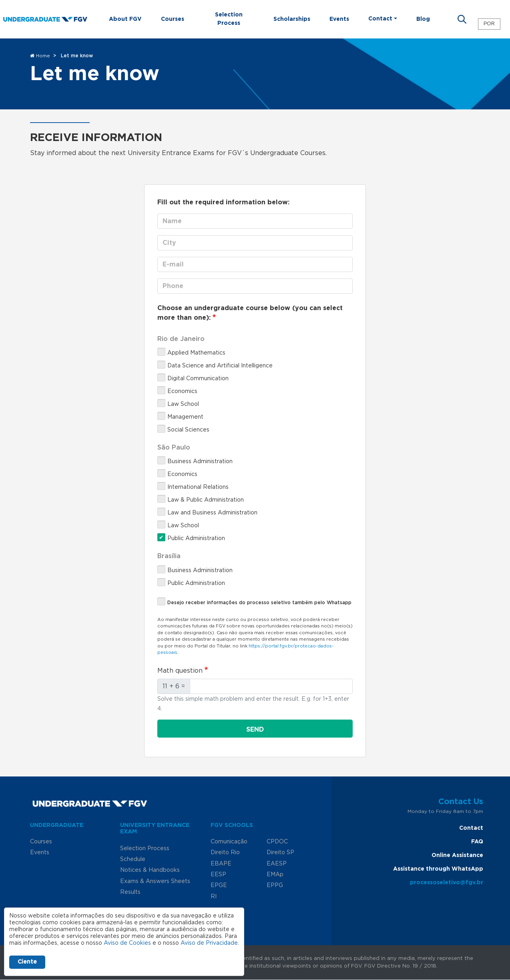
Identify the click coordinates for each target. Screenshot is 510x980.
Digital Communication (198, 379)
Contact (471, 828)
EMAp (275, 875)
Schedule (133, 859)
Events (339, 19)
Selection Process (229, 19)
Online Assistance (457, 855)
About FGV (125, 19)
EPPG (275, 885)
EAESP (277, 864)
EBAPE (221, 864)
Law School (183, 404)
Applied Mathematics (196, 353)
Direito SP (280, 853)
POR (489, 24)
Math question (180, 671)
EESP (218, 875)
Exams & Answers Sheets (155, 881)
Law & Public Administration (206, 500)
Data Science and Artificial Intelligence (220, 366)
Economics (182, 391)
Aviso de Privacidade (209, 943)
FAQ (477, 842)
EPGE (219, 885)
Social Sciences (188, 430)
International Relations (198, 487)
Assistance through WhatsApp (438, 869)
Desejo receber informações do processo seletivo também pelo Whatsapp (259, 603)
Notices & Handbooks (150, 870)
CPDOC (277, 842)
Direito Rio (225, 853)
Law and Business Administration (212, 513)
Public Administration (196, 538)
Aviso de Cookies (127, 943)
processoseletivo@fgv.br (447, 883)
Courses (173, 19)
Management (185, 417)
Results (130, 892)
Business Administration (200, 462)
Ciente (27, 962)
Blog (423, 19)
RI (214, 897)
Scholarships (292, 19)
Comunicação (229, 842)
